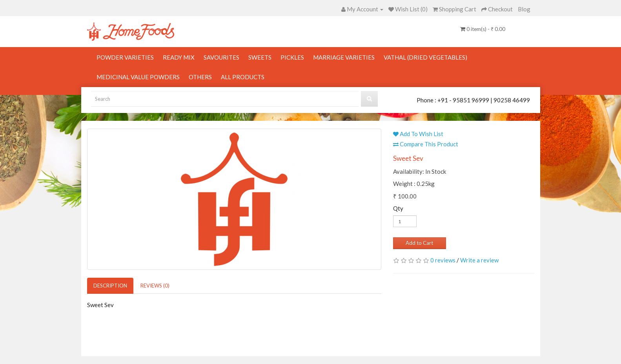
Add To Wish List (418, 134)
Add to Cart (419, 243)
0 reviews (443, 260)
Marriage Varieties (344, 57)
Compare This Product (426, 144)
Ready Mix (179, 57)
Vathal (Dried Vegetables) (425, 57)
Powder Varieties (125, 57)
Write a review (479, 260)
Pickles (292, 57)
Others (200, 77)
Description (110, 286)
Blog (524, 9)
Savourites (221, 57)
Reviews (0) (155, 286)
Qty (398, 208)
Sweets (260, 57)
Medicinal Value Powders (138, 77)
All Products (243, 77)
